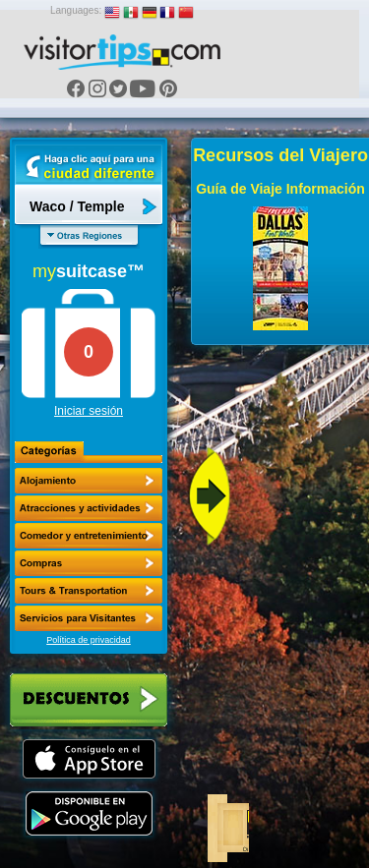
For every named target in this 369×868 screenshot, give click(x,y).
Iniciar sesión (89, 411)
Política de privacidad (89, 640)
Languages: (76, 10)
